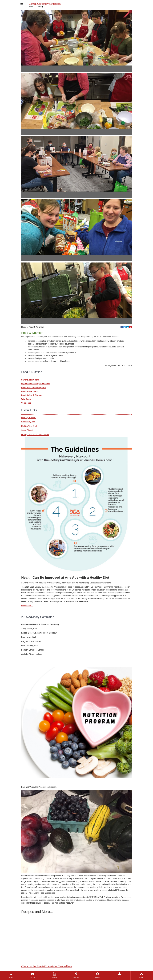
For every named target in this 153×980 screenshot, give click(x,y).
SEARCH (98, 975)
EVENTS (54, 975)
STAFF (120, 975)
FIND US (76, 975)
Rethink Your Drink (29, 426)
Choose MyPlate (28, 422)
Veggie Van (26, 403)
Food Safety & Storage (32, 395)
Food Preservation (30, 391)
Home (24, 327)
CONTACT (33, 975)
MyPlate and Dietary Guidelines (36, 384)
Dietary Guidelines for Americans (35, 435)
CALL (11, 975)
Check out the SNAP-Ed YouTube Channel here (47, 966)
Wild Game (26, 399)
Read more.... (27, 606)
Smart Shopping (28, 430)
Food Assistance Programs (34, 388)
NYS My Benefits (29, 418)
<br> (42, 927)
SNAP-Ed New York (30, 380)
